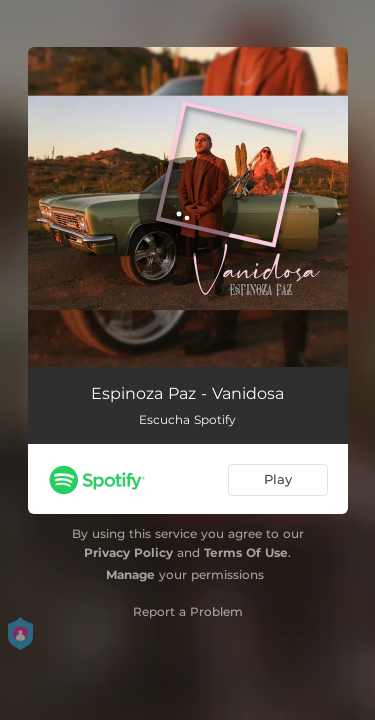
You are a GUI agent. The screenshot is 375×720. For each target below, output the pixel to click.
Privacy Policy (128, 552)
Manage (130, 574)
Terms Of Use (246, 552)
